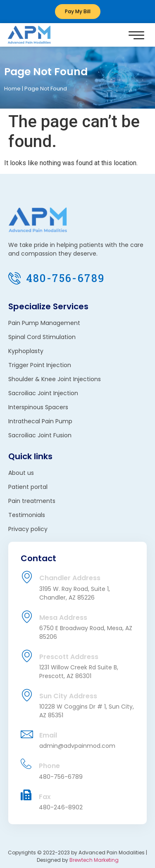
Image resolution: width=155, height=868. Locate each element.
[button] (136, 35)
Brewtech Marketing (94, 860)
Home (12, 89)
